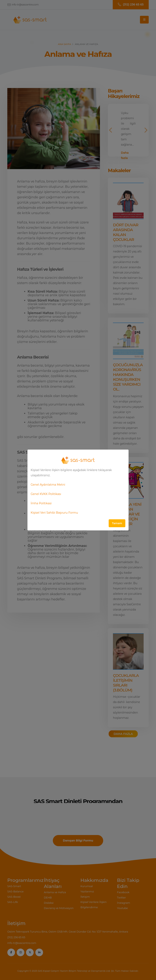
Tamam (117, 523)
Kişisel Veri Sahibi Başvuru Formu (54, 513)
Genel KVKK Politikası (46, 494)
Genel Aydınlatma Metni (48, 485)
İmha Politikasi (41, 503)
